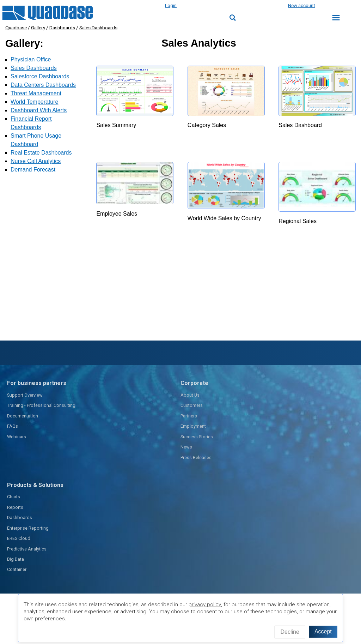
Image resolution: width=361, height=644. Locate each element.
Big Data (16, 559)
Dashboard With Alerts (39, 110)
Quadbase (16, 28)
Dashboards (62, 28)
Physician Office (31, 59)
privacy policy (205, 604)
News (186, 447)
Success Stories (197, 437)
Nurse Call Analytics (36, 161)
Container (17, 569)
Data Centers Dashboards (43, 85)
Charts (14, 497)
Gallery (38, 28)
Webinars (17, 437)
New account (302, 5)
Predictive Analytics (27, 549)
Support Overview (25, 395)
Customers (192, 405)
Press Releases (196, 458)
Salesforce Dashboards (40, 76)
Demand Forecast (33, 170)
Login (171, 5)
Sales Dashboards (98, 28)
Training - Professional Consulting (41, 405)
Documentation (23, 416)
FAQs (13, 426)
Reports (15, 507)
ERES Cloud (19, 538)
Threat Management (36, 93)
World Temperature (34, 102)
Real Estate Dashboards (41, 153)
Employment (193, 426)
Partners (189, 416)
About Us (190, 395)
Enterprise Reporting (28, 528)
